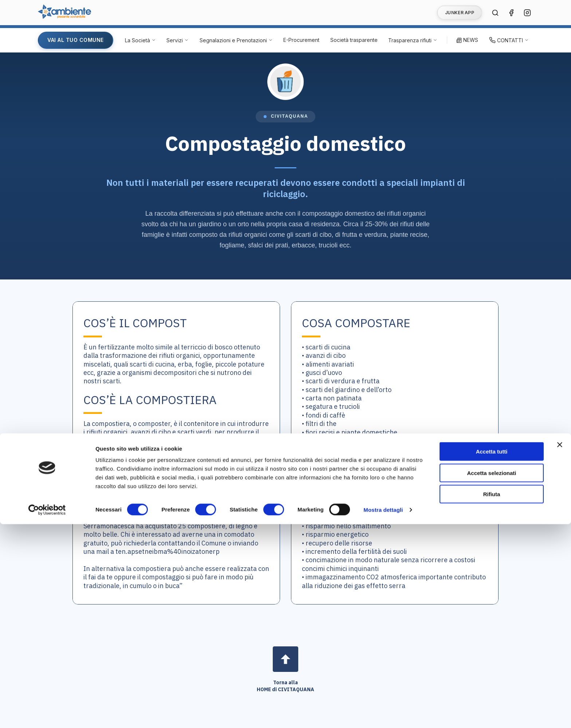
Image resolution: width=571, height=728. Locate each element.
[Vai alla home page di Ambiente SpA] (64, 17)
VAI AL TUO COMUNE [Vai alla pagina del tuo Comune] (76, 40)
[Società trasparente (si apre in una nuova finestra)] (354, 40)
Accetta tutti (492, 655)
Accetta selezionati (491, 677)
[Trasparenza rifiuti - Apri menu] (413, 40)
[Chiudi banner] (560, 649)
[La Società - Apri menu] (140, 40)
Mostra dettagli (383, 714)
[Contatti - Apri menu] (509, 40)
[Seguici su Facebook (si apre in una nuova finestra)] (511, 13)
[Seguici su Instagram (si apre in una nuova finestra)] (527, 13)
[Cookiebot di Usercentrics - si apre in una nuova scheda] (47, 714)
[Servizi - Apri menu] (178, 40)
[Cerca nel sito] (495, 13)
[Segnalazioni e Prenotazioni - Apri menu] (236, 40)
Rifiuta (492, 698)
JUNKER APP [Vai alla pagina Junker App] (460, 13)
